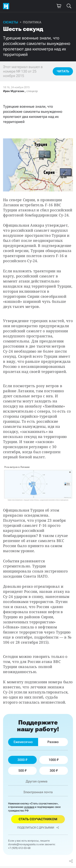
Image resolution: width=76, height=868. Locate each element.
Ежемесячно (23, 742)
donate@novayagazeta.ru (23, 844)
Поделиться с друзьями (38, 828)
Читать (63, 71)
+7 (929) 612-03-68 (19, 848)
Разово (53, 742)
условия (29, 807)
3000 (22, 760)
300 (54, 771)
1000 (54, 760)
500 (22, 771)
